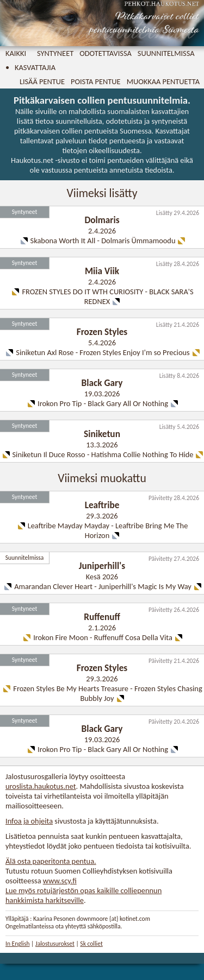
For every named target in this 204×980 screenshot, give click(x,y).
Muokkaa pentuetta (163, 81)
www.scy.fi (60, 881)
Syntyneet (55, 53)
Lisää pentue (42, 81)
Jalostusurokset (55, 944)
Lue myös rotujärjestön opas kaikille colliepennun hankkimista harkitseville (84, 895)
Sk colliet (91, 944)
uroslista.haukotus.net (41, 786)
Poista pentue (96, 81)
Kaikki (16, 53)
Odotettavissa (106, 53)
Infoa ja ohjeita (29, 821)
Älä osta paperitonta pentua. (51, 861)
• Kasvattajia (30, 67)
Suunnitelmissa (166, 53)
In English (18, 944)
